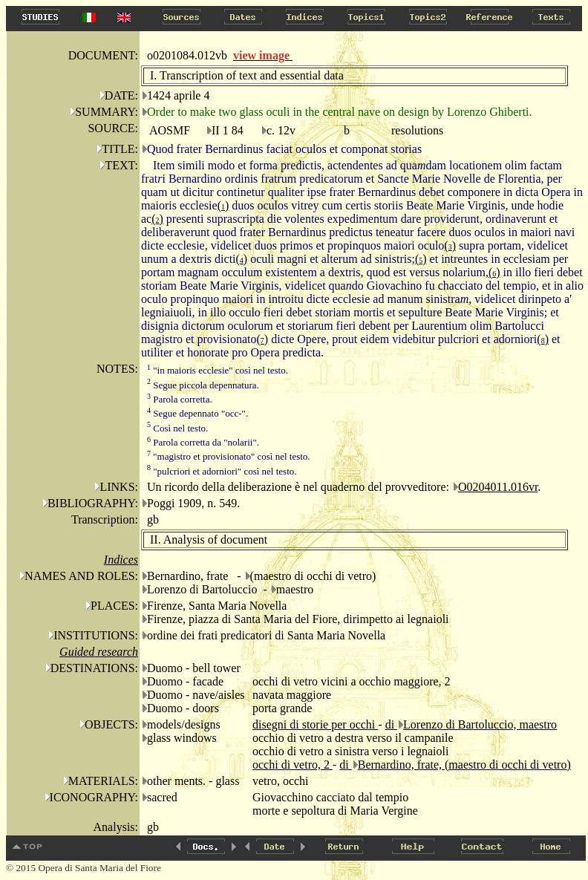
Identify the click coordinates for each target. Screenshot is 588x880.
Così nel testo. (177, 428)
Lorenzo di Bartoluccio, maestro (480, 724)
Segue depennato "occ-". (197, 413)
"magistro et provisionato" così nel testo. (229, 456)
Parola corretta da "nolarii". (203, 442)
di (391, 724)
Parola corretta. (180, 399)
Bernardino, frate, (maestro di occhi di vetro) (464, 765)
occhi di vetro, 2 (293, 765)
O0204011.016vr (498, 487)
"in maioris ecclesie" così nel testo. (218, 370)
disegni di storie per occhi (315, 724)
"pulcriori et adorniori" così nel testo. (222, 471)
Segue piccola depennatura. (203, 385)
